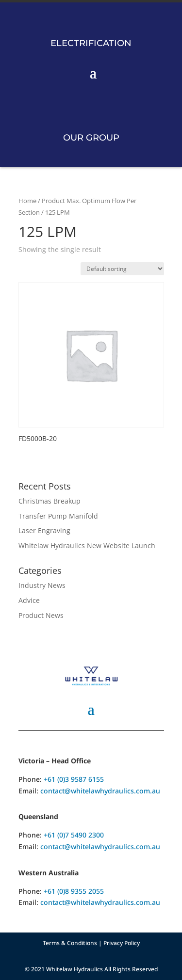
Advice (29, 600)
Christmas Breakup (50, 501)
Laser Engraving (44, 530)
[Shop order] (122, 269)
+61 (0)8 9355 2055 (74, 891)
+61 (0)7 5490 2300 (74, 835)
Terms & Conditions (70, 943)
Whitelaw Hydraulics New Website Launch (87, 545)
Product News (41, 615)
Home (27, 201)
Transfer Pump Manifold (58, 516)
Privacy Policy (122, 943)
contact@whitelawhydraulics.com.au (100, 791)
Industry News (42, 585)
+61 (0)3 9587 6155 (74, 779)
